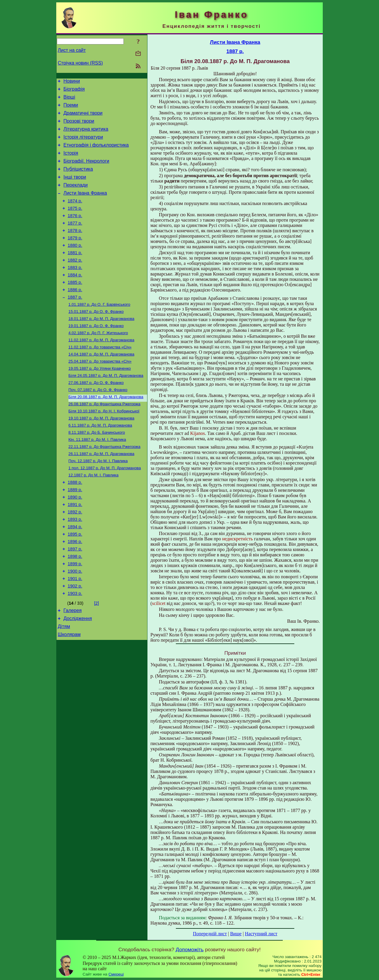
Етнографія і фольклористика (96, 153)
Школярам (69, 693)
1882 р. (75, 281)
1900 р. (75, 623)
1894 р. (75, 574)
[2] (97, 658)
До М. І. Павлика (97, 477)
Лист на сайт (72, 50)
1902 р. (75, 640)
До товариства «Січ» (100, 377)
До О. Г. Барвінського (99, 331)
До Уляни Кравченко (100, 400)
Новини (72, 82)
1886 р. (75, 315)
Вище (236, 934)
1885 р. (75, 306)
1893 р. (75, 565)
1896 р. (75, 590)
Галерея (72, 666)
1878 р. (75, 248)
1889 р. (75, 532)
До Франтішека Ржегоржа (104, 439)
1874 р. (75, 215)
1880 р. (75, 265)
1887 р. (75, 323)
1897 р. (75, 598)
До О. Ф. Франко (96, 338)
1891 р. (75, 549)
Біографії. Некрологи (86, 171)
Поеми (71, 109)
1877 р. (75, 240)
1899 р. (75, 615)
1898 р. (75, 607)
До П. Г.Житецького (98, 362)
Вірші (69, 100)
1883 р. (75, 290)
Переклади (76, 197)
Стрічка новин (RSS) (80, 63)
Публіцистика (78, 180)
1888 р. (75, 524)
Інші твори (75, 189)
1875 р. (75, 223)
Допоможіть (189, 949)
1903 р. (75, 648)
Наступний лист (261, 934)
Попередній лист (210, 934)
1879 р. (75, 257)
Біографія (74, 91)
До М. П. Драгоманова (101, 346)
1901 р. (75, 632)
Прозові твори (79, 126)
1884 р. (75, 298)
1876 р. (75, 232)
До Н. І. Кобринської (104, 446)
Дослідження (78, 675)
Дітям (64, 684)
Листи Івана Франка (85, 206)
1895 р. (75, 582)
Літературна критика (86, 135)
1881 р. (75, 273)
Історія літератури (83, 144)
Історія (71, 162)
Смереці (116, 974)
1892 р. (75, 557)
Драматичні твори (83, 117)
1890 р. (75, 540)
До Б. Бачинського (97, 469)
